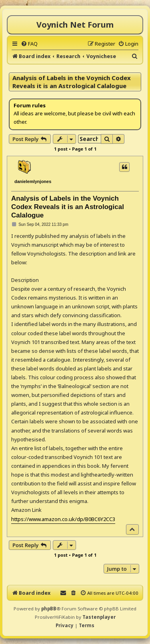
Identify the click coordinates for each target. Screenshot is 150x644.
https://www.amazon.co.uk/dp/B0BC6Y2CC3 (63, 519)
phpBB (49, 609)
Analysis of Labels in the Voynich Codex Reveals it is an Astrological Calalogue (72, 82)
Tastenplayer (99, 617)
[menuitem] (29, 44)
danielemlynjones (33, 181)
